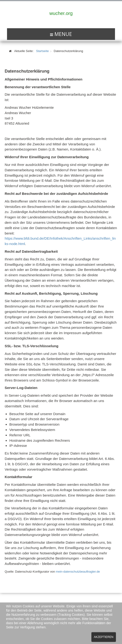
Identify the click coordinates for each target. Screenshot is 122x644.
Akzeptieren (104, 637)
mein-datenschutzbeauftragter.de (78, 572)
